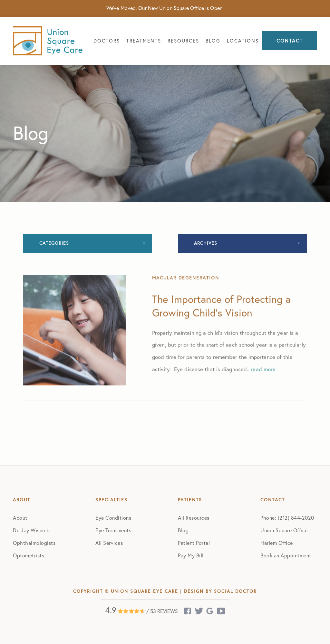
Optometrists (29, 555)
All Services (109, 543)
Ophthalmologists (34, 543)
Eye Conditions (113, 518)
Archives (206, 243)
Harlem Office (277, 543)
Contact (290, 41)
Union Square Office (284, 530)
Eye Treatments (113, 530)
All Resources (194, 518)
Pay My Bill (191, 555)
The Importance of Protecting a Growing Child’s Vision (221, 329)
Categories (54, 243)
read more (263, 392)
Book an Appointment (286, 555)
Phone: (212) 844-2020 (287, 518)
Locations (243, 41)
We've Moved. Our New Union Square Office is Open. (165, 8)
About (20, 518)
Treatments (144, 41)
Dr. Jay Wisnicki (32, 530)
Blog (213, 41)
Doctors (107, 41)
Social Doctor (235, 591)
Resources (183, 41)
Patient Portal (194, 543)
